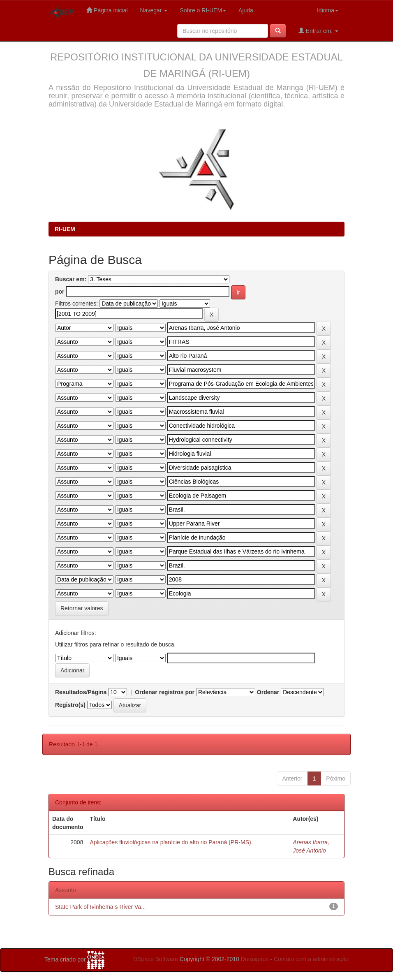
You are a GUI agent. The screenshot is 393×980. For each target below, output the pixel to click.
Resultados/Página (81, 692)
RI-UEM (65, 229)
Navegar (154, 10)
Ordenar (268, 692)
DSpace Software (156, 959)
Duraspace (255, 959)
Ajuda (246, 10)
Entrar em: (318, 31)
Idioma (328, 10)
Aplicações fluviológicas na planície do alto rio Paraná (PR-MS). (171, 842)
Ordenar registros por (165, 692)
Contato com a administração (311, 959)
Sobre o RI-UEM (203, 10)
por (60, 292)
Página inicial (107, 10)
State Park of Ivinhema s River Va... (101, 907)
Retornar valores (82, 608)
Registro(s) (70, 705)
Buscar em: (71, 279)
